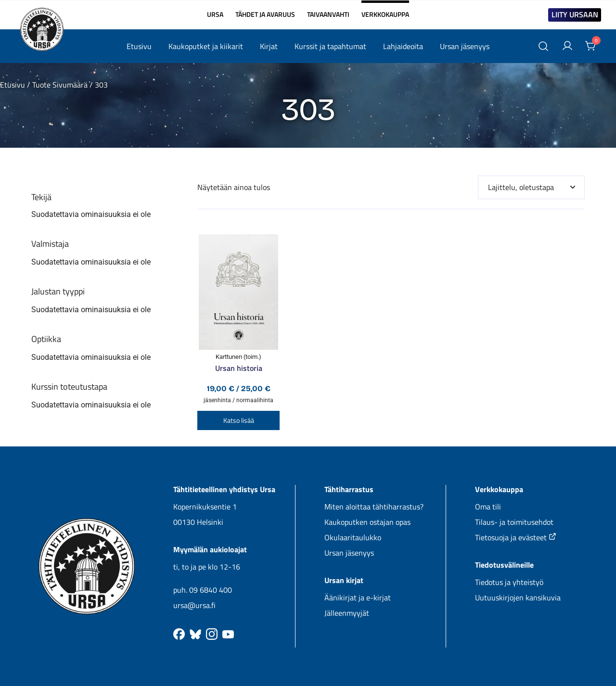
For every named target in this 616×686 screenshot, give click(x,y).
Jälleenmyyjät (347, 613)
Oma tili (488, 507)
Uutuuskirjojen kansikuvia (518, 597)
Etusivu (139, 46)
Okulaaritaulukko (353, 537)
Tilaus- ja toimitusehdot (514, 522)
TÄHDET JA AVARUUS (265, 14)
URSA (215, 14)
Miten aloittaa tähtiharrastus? (374, 507)
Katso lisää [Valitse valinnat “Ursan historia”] (239, 420)
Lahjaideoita (403, 46)
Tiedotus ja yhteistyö (509, 582)
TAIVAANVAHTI (328, 14)
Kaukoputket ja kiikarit (206, 46)
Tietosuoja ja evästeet (516, 537)
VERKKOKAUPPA (385, 11)
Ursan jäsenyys (465, 46)
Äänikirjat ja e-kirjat (358, 597)
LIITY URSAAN (575, 14)
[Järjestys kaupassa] (531, 187)
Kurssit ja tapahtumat (330, 46)
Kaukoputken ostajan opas (367, 522)
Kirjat (269, 46)
